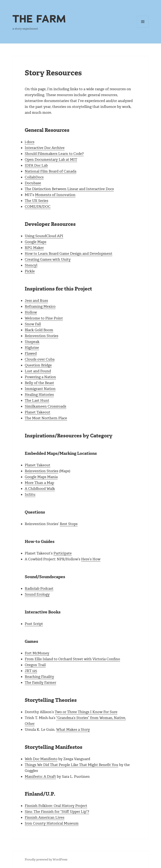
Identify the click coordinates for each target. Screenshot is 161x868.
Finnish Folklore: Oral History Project (56, 806)
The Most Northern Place (46, 418)
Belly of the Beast (39, 383)
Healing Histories (39, 395)
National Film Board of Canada (51, 171)
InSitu (30, 494)
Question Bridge (38, 365)
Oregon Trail (35, 665)
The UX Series (36, 201)
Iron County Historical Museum (52, 823)
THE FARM (39, 19)
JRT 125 (31, 671)
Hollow (31, 312)
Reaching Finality (39, 677)
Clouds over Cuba (40, 359)
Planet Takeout (38, 412)
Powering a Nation (40, 377)
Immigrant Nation (40, 389)
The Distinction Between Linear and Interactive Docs (69, 189)
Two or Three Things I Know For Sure (86, 712)
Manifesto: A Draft (40, 776)
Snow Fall (33, 324)
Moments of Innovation (55, 195)
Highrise (32, 348)
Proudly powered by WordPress (46, 860)
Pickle (30, 271)
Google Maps (36, 242)
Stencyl (31, 265)
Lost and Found (38, 371)
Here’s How (91, 559)
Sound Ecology (37, 594)
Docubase (33, 183)
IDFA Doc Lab (36, 165)
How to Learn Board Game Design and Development (69, 254)
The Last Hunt (37, 400)
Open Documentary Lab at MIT (51, 159)
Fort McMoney (37, 653)
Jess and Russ (36, 301)
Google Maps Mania (41, 477)
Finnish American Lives (45, 817)
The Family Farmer (40, 682)
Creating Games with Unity (48, 259)
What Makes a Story (73, 729)
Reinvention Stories (42, 336)
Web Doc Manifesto (41, 759)
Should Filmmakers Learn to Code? (54, 154)
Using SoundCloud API (44, 236)
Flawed (31, 353)
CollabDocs (34, 177)
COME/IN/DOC (38, 207)
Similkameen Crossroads (45, 406)
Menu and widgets (143, 27)
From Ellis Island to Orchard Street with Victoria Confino (72, 659)
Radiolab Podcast (39, 588)
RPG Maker (34, 248)
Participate (63, 553)
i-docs (30, 142)
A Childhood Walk (40, 489)
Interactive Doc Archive (45, 148)
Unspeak (32, 342)
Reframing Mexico (40, 306)
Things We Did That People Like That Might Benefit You (71, 765)
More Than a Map (39, 483)
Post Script (34, 624)
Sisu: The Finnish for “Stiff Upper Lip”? (57, 812)
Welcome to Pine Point (44, 318)
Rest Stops (69, 524)
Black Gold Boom (39, 330)
